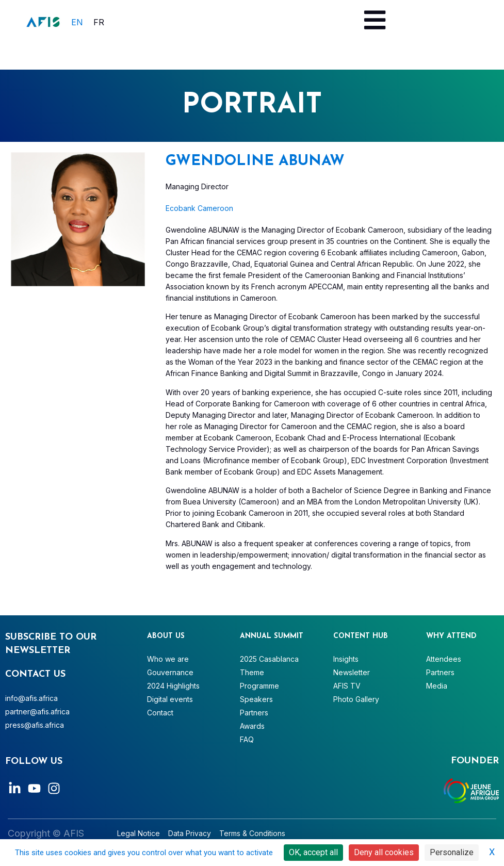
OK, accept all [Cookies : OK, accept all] (313, 852)
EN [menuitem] (77, 22)
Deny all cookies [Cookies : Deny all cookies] (384, 852)
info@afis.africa (31, 698)
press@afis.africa (35, 725)
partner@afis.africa (37, 712)
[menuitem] (77, 22)
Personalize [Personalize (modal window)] (452, 852)
